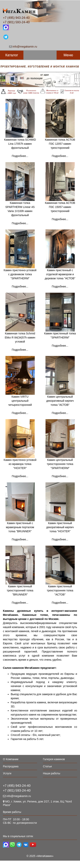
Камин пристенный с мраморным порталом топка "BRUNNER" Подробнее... (20, 531)
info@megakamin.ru (25, 47)
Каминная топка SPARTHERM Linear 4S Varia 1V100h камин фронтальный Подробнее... (20, 202)
